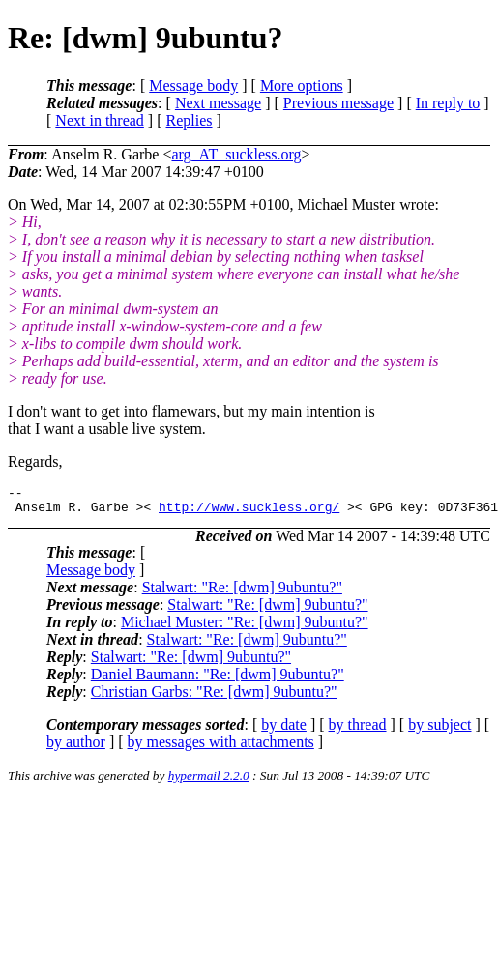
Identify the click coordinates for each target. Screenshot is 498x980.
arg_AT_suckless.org (236, 154)
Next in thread (100, 120)
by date (284, 730)
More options (302, 86)
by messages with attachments (221, 748)
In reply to (448, 103)
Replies (190, 120)
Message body (193, 86)
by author (76, 748)
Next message (218, 103)
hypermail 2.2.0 (209, 781)
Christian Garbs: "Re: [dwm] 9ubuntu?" (214, 697)
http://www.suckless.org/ (249, 512)
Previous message (338, 103)
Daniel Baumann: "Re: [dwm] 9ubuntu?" (218, 680)
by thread (358, 730)
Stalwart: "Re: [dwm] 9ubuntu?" (242, 593)
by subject (439, 730)
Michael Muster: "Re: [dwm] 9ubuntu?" (245, 628)
